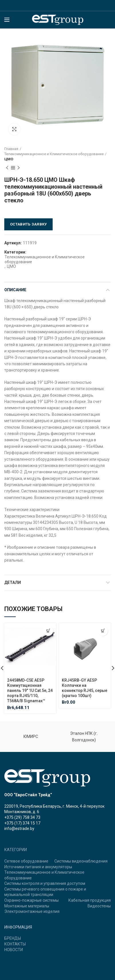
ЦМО (9, 159)
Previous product (7, 168)
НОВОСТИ (14, 950)
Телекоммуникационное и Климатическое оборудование (54, 154)
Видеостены (99, 906)
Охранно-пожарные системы (31, 900)
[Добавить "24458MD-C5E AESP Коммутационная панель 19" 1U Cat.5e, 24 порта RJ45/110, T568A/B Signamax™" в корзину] (48, 631)
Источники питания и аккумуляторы (38, 867)
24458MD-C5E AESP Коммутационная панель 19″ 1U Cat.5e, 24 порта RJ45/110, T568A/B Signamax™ (30, 691)
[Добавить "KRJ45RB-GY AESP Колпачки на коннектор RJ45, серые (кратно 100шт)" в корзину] (103, 631)
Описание (15, 290)
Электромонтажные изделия (32, 911)
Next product (19, 168)
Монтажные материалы (27, 906)
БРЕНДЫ (13, 938)
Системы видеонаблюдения (81, 861)
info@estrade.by (19, 829)
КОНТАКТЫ (15, 944)
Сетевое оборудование (26, 861)
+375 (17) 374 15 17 (22, 823)
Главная (11, 149)
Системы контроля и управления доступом (45, 883)
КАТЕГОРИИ (16, 850)
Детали (13, 582)
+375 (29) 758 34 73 (22, 817)
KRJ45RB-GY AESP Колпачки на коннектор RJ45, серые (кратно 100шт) (85, 688)
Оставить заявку (28, 224)
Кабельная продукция (90, 900)
